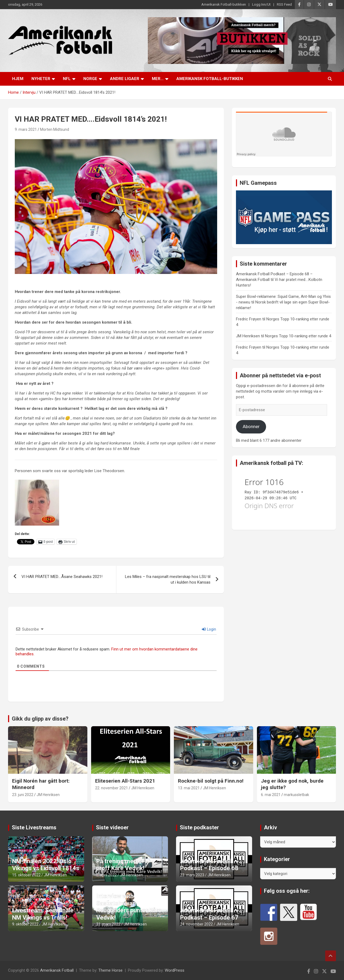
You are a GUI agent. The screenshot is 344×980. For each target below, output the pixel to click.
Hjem (18, 79)
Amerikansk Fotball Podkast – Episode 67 (209, 914)
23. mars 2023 (192, 875)
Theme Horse (110, 970)
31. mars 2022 (108, 924)
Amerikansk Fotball (57, 970)
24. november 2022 (196, 924)
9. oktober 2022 (25, 924)
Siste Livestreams (34, 827)
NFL (67, 79)
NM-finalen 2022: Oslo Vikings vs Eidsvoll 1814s (46, 865)
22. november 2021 (112, 788)
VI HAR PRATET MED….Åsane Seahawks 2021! (62, 577)
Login (209, 629)
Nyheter (41, 79)
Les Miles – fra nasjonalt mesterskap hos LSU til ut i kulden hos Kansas (168, 579)
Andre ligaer (125, 79)
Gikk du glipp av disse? (40, 719)
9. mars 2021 (26, 129)
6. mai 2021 (271, 795)
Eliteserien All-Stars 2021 (125, 781)
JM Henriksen (48, 795)
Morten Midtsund (55, 129)
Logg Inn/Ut (261, 4)
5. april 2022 (106, 875)
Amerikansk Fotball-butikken (224, 4)
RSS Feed (284, 4)
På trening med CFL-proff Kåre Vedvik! (123, 865)
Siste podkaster (199, 827)
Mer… (158, 79)
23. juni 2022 (23, 795)
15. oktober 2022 (26, 875)
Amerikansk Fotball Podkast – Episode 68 (209, 865)
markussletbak (296, 795)
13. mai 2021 (189, 788)
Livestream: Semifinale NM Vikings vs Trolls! (43, 914)
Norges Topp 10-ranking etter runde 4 (298, 336)
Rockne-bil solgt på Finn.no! (211, 781)
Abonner (251, 426)
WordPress (175, 970)
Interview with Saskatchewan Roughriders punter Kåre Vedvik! (129, 907)
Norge (90, 79)
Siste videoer (112, 827)
